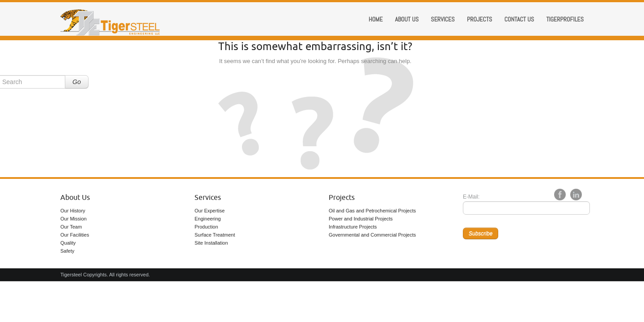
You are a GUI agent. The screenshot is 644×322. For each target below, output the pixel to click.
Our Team (71, 227)
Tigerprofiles (565, 19)
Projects (479, 19)
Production (206, 227)
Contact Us (519, 19)
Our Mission (74, 219)
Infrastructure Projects (353, 227)
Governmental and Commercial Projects (372, 235)
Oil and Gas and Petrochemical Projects (372, 211)
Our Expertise (210, 211)
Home (376, 19)
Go (77, 82)
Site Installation (211, 243)
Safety (67, 251)
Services (443, 19)
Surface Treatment (215, 235)
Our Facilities (75, 235)
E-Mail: (471, 197)
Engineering (208, 219)
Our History (73, 211)
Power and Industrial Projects (361, 219)
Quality (68, 243)
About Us (75, 198)
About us (407, 19)
